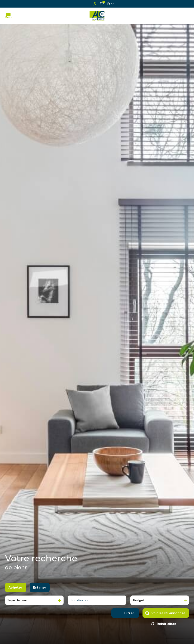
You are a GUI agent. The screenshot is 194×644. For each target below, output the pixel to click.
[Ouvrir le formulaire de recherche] (125, 613)
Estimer (40, 588)
